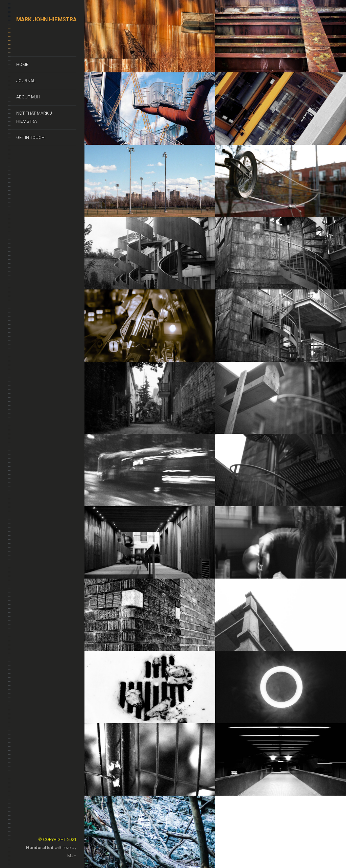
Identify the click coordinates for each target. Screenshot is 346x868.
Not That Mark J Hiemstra (34, 117)
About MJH (28, 97)
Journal (26, 81)
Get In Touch (30, 137)
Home (22, 64)
